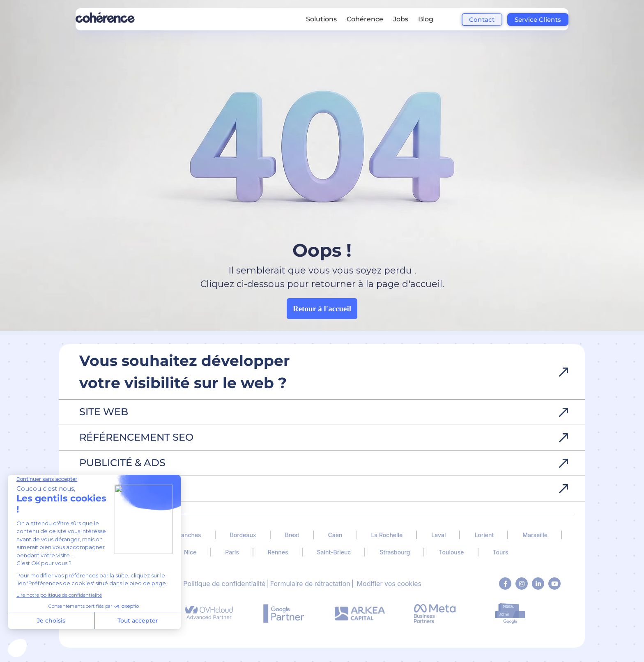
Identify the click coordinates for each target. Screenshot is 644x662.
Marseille (535, 535)
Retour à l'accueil (322, 309)
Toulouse (451, 552)
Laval (438, 535)
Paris (232, 552)
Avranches (187, 535)
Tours (501, 552)
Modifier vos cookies (389, 584)
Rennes (278, 552)
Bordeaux (243, 535)
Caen (335, 535)
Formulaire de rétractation (310, 584)
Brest (292, 535)
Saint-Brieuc (334, 552)
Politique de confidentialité (224, 584)
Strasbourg (395, 552)
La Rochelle (387, 535)
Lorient (484, 535)
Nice (190, 552)
